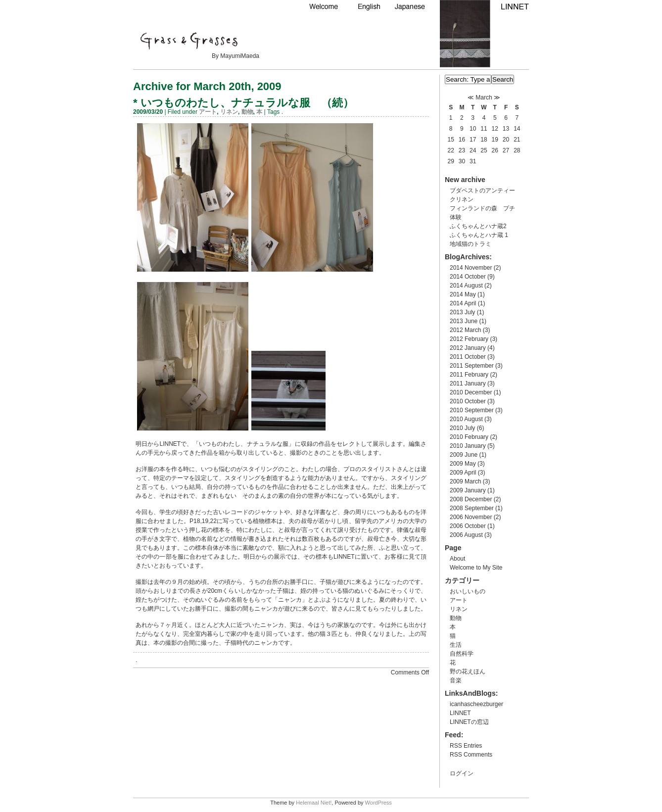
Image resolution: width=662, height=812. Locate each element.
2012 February (469, 339)
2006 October (468, 526)
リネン (229, 112)
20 (506, 140)
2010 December (471, 392)
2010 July (462, 428)
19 (495, 140)
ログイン (462, 773)
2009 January (468, 490)
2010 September (472, 410)
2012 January (468, 348)
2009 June (464, 455)
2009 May (463, 464)
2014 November (471, 268)
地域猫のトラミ (471, 244)
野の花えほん (468, 671)
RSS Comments (471, 755)
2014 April (463, 303)
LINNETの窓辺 (469, 722)
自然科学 (462, 654)
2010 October (468, 401)
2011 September (472, 366)
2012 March (465, 330)
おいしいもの (468, 591)
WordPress (378, 803)
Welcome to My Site (476, 568)
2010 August (466, 419)
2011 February (469, 375)
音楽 (456, 680)
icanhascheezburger (476, 704)
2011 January (468, 383)
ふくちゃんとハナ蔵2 (478, 226)
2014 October (468, 277)
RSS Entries (466, 746)
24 (473, 150)
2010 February (469, 437)
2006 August (466, 535)
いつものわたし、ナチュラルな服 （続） (247, 103)
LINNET (460, 713)
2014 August (466, 286)
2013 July (462, 312)
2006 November (471, 517)
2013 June (464, 321)
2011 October (468, 357)
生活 (456, 645)
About (457, 559)
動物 (247, 112)
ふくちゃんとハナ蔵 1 (479, 235)
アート (208, 112)
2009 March (465, 481)
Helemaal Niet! (314, 803)
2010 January (468, 446)
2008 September (472, 508)
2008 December (471, 499)
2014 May (463, 294)
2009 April (463, 473)
